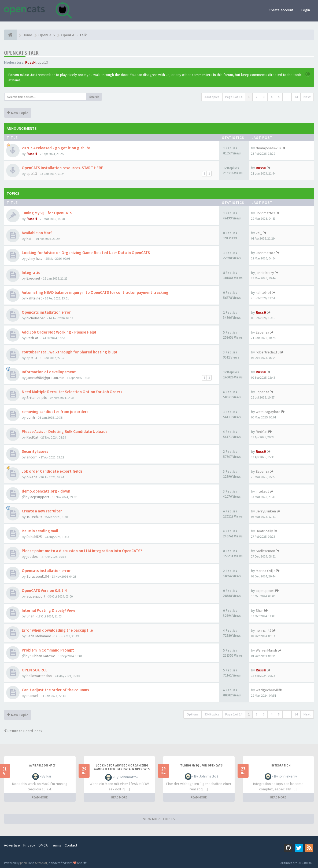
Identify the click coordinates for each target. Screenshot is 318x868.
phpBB (24, 863)
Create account (281, 10)
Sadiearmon (265, 551)
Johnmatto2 (265, 213)
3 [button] (264, 97)
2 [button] (256, 97)
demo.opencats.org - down (46, 491)
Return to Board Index (23, 731)
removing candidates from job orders (55, 412)
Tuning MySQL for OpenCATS (47, 213)
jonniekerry (265, 273)
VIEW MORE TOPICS (159, 819)
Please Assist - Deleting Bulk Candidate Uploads (65, 431)
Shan (30, 616)
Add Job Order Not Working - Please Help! (59, 332)
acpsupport (40, 497)
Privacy (29, 845)
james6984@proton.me (45, 378)
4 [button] (271, 97)
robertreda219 (268, 352)
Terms (56, 845)
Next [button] (307, 97)
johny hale (35, 258)
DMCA (43, 845)
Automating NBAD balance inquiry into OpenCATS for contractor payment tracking (95, 292)
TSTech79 (34, 517)
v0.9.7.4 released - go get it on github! (56, 148)
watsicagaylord (268, 412)
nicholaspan (36, 318)
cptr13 (43, 62)
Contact (71, 845)
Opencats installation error (46, 312)
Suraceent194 (38, 576)
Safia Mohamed (39, 636)
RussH (30, 62)
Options (193, 714)
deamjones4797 (269, 148)
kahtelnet (34, 298)
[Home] (10, 35)
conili (31, 417)
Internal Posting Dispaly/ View (48, 610)
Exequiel (33, 278)
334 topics (212, 97)
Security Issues (35, 451)
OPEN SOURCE (35, 670)
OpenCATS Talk (21, 53)
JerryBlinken (266, 511)
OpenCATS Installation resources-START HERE (62, 168)
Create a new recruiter (42, 511)
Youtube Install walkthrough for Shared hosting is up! (69, 352)
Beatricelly (264, 531)
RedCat (32, 338)
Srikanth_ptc (37, 397)
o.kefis (32, 477)
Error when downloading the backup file (57, 630)
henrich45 (264, 630)
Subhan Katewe (43, 656)
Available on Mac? (37, 233)
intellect (262, 491)
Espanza (262, 332)
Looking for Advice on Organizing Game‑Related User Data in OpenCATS (86, 253)
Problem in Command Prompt (48, 650)
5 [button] (279, 97)
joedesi (33, 556)
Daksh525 (34, 537)
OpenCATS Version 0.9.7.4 (44, 590)
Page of (234, 97)
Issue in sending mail (40, 531)
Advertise (12, 845)
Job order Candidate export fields (52, 471)
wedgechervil (267, 690)
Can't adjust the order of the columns (55, 690)
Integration (32, 272)
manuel (32, 696)
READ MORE (40, 797)
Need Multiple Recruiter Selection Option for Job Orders (72, 392)
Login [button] (306, 10)
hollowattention (39, 676)
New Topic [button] (18, 113)
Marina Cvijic (266, 571)
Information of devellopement (49, 372)
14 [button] (296, 97)
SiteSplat (41, 863)
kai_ (30, 238)
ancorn (32, 457)
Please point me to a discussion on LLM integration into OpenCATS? (82, 551)
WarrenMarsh (266, 650)
